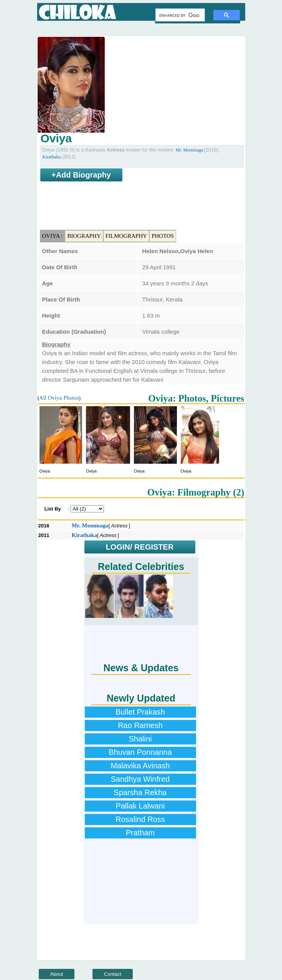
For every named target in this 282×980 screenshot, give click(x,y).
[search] (179, 15)
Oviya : (53, 236)
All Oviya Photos (59, 398)
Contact (113, 974)
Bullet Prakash (140, 712)
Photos (163, 236)
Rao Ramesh (140, 725)
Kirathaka (52, 157)
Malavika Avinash (140, 766)
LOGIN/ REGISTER (140, 547)
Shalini (140, 739)
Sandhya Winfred (140, 779)
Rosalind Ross (140, 819)
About (57, 974)
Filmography (126, 236)
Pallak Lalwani (140, 806)
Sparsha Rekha (140, 792)
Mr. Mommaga (189, 150)
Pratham (140, 833)
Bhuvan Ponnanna (140, 752)
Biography (84, 236)
